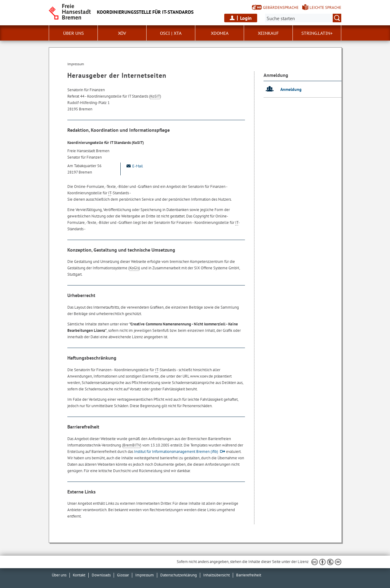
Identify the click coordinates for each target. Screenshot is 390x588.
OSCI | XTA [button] (171, 33)
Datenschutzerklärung (179, 575)
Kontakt (79, 575)
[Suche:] (303, 18)
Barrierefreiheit (249, 575)
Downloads (101, 575)
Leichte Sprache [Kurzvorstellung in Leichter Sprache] (325, 7)
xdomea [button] (220, 33)
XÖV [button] (122, 33)
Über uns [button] (73, 33)
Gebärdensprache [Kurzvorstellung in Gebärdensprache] (281, 7)
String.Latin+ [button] (317, 33)
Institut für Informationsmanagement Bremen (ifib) (176, 452)
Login (246, 18)
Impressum (145, 575)
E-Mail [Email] (134, 166)
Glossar (123, 575)
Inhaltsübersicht (216, 575)
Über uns (59, 575)
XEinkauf (268, 33)
